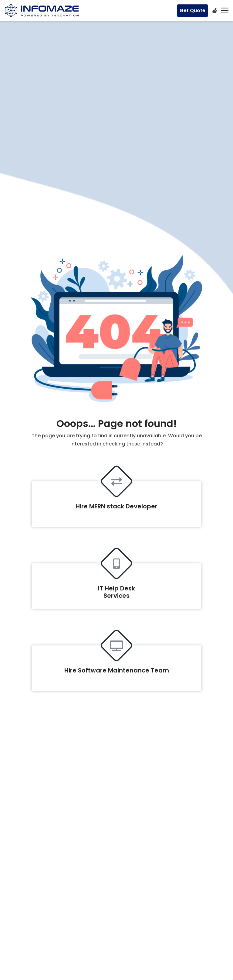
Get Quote (192, 10)
